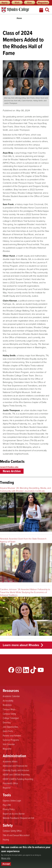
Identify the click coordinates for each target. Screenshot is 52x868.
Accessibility (8, 701)
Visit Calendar (9, 744)
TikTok (33, 670)
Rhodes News (18, 10)
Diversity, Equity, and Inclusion (16, 770)
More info (6, 858)
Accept (6, 864)
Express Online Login (12, 800)
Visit (17, 3)
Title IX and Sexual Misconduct (16, 835)
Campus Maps (9, 709)
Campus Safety (9, 714)
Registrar (7, 788)
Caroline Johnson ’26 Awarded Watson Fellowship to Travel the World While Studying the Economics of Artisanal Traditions (25, 592)
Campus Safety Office (12, 831)
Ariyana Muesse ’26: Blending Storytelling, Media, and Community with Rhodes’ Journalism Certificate (25, 489)
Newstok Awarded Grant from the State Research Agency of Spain (23, 540)
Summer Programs (11, 740)
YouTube (41, 670)
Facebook (11, 670)
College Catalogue (11, 718)
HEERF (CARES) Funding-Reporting (18, 779)
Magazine (43, 3)
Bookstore (7, 705)
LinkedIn (26, 670)
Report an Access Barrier (14, 814)
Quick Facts (8, 731)
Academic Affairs (10, 761)
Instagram (19, 670)
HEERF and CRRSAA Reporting (16, 774)
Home (19, 18)
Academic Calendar (11, 696)
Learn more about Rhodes (21, 645)
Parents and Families (12, 735)
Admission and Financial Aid (15, 766)
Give (29, 3)
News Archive (12, 471)
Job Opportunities (10, 727)
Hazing (6, 839)
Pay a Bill (7, 805)
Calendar (41, 10)
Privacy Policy (9, 809)
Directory (7, 722)
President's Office (10, 783)
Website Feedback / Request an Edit (18, 818)
